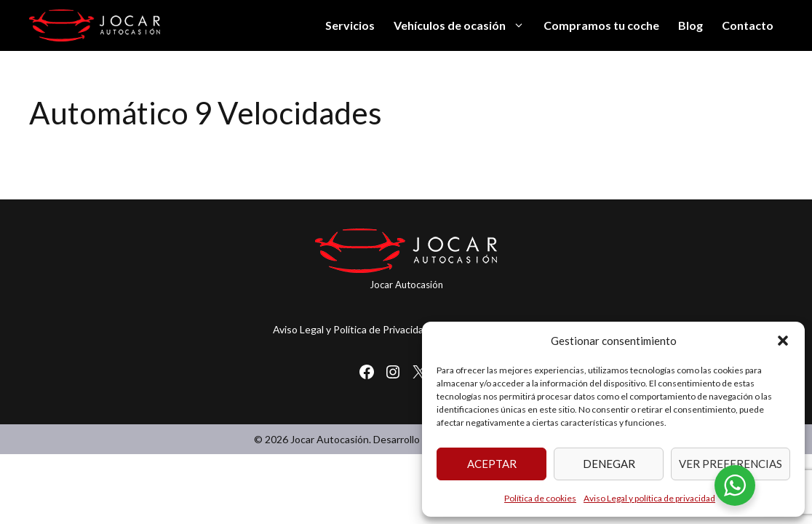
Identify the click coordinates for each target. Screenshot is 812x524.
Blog (690, 25)
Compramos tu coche (601, 25)
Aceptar (492, 464)
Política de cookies (540, 498)
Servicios (350, 25)
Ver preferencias (731, 464)
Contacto (748, 25)
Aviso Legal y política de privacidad (649, 498)
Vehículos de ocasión (464, 25)
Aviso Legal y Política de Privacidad (351, 329)
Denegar (609, 464)
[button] (783, 341)
